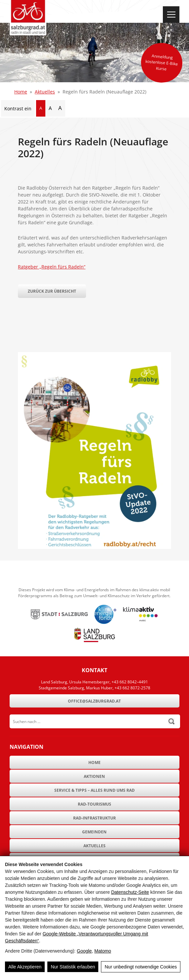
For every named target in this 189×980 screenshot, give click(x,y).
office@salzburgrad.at (94, 701)
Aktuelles (45, 92)
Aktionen (94, 776)
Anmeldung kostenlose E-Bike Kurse (162, 62)
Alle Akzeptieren (25, 967)
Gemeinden (94, 832)
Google (84, 951)
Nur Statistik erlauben (73, 967)
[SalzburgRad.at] (28, 18)
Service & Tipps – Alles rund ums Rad (94, 790)
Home (21, 92)
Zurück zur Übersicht (52, 291)
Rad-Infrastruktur (94, 818)
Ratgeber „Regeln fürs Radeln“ (52, 267)
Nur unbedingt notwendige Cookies (141, 967)
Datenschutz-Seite (130, 892)
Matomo (103, 951)
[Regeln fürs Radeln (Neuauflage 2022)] (94, 547)
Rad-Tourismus (94, 804)
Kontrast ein (18, 109)
